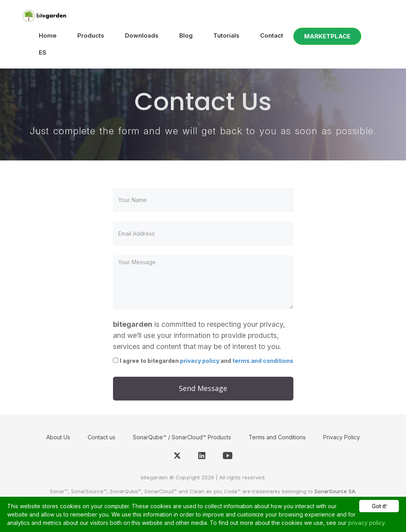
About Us (58, 437)
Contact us (101, 437)
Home (48, 35)
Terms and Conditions (277, 437)
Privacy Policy (342, 437)
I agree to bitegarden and (207, 361)
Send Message (203, 388)
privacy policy (200, 361)
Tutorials (226, 35)
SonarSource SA (335, 491)
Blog (186, 35)
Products (91, 35)
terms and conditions (263, 361)
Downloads (142, 35)
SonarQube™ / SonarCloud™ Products (182, 437)
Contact (272, 35)
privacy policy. (367, 523)
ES (43, 52)
